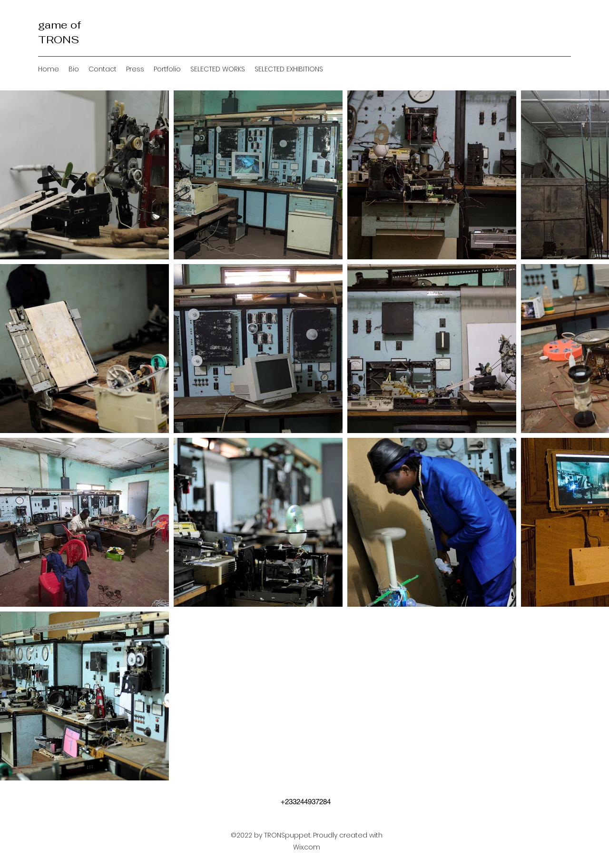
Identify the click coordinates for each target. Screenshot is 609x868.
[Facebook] (538, 69)
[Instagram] (552, 69)
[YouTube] (566, 69)
